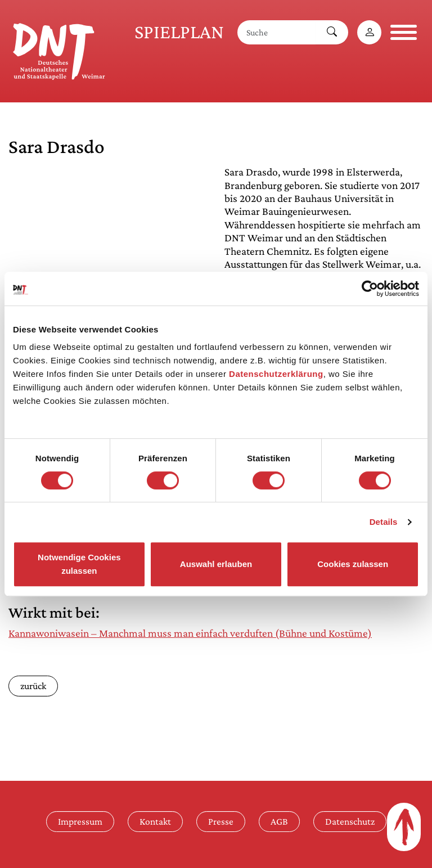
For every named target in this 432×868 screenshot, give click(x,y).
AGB (279, 821)
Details (384, 522)
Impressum (80, 821)
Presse (221, 821)
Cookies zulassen (353, 564)
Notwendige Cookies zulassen (79, 564)
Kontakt (155, 821)
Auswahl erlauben (216, 564)
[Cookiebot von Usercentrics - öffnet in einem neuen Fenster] (370, 289)
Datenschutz (350, 821)
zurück (33, 686)
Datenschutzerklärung (276, 374)
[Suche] (277, 32)
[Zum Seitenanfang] (404, 827)
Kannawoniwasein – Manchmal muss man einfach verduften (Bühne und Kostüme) (190, 633)
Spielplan (179, 32)
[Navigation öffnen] (404, 32)
